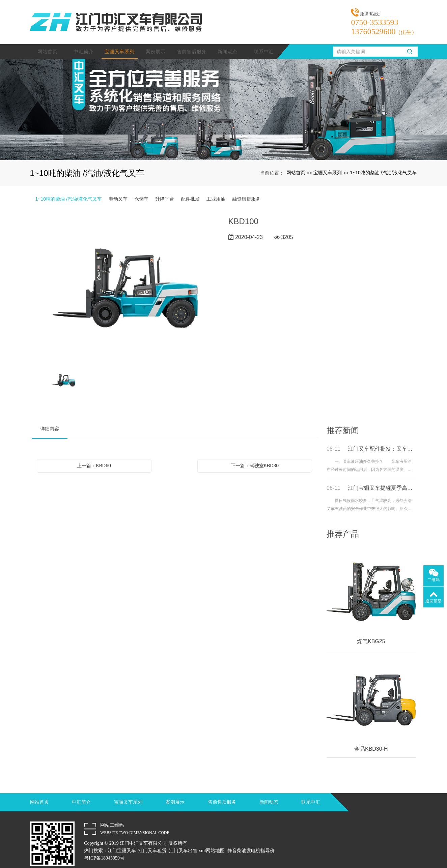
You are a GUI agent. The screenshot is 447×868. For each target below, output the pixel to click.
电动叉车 (118, 191)
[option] (125, 281)
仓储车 (141, 191)
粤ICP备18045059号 (104, 850)
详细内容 (50, 421)
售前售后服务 (192, 43)
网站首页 (47, 43)
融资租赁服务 (246, 191)
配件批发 (190, 191)
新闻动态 (228, 43)
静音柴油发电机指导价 (251, 843)
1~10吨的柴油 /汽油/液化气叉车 (383, 164)
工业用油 (216, 191)
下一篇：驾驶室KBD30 (255, 457)
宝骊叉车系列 (119, 43)
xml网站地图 (212, 843)
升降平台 (165, 191)
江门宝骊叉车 (122, 843)
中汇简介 (83, 43)
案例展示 (156, 43)
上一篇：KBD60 (94, 457)
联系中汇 (264, 43)
